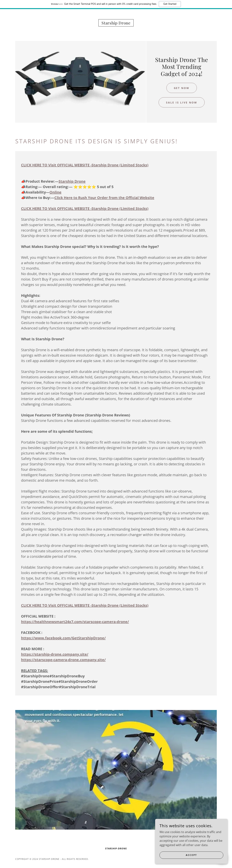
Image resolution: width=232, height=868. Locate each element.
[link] (116, 23)
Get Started (170, 4)
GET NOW (182, 88)
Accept (191, 860)
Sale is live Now (182, 102)
